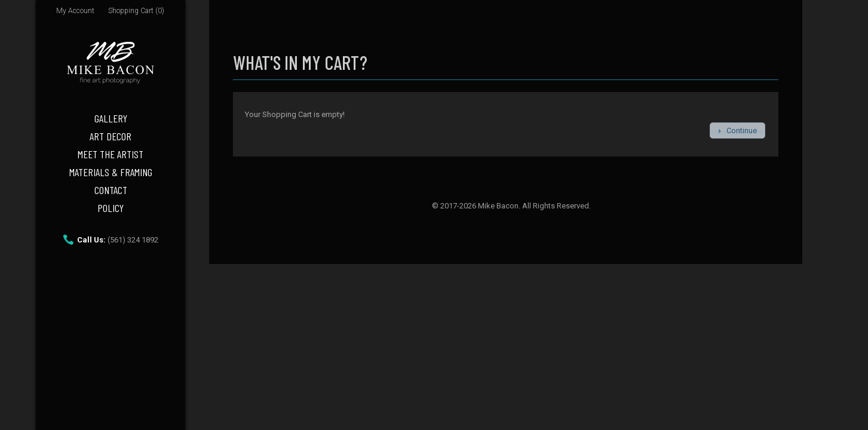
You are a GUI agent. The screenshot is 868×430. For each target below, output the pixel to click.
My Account (75, 11)
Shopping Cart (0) (136, 11)
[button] (737, 130)
